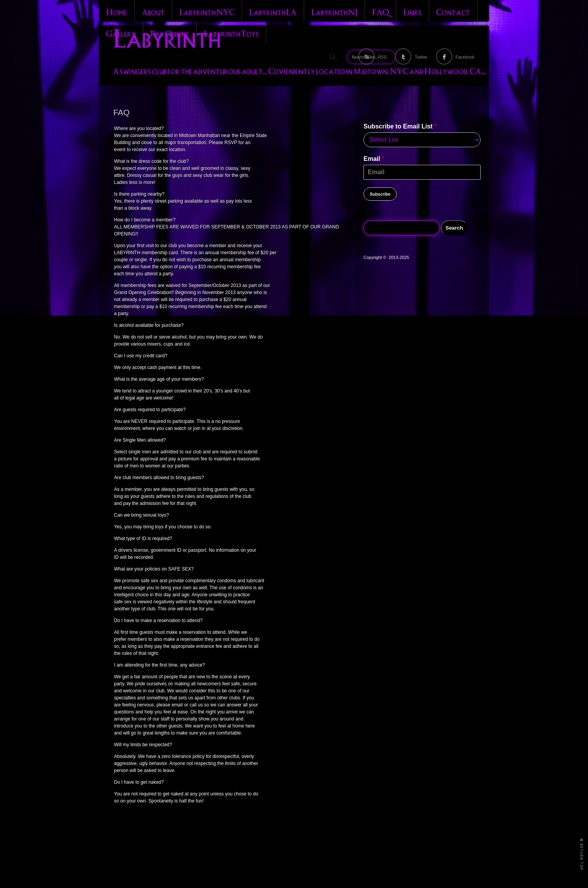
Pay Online (170, 33)
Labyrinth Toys (231, 33)
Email (374, 159)
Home (117, 11)
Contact (453, 11)
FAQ (380, 11)
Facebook (465, 57)
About (153, 11)
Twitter (421, 57)
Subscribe (380, 194)
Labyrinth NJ (334, 11)
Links (412, 11)
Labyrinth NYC (207, 11)
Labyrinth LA (273, 11)
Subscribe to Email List (400, 126)
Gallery (121, 33)
